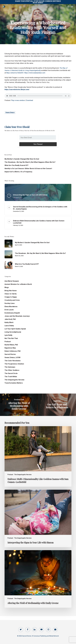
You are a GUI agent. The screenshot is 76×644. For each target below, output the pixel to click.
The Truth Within (11, 377)
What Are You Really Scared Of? (16, 165)
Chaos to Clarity (11, 294)
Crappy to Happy (11, 297)
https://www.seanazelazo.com (35, 73)
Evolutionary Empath (12, 313)
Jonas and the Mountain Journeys (17, 316)
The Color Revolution (13, 361)
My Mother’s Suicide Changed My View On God (22, 159)
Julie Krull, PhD (10, 319)
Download (29, 100)
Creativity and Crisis (12, 300)
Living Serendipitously (13, 332)
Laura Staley (9, 326)
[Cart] (68, 7)
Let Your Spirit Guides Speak (15, 329)
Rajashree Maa (10, 348)
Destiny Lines (10, 303)
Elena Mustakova (11, 307)
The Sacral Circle (11, 373)
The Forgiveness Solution (14, 364)
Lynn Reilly (8, 335)
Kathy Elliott (9, 322)
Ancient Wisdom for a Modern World (18, 284)
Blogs (7, 287)
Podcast (28, 17)
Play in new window (18, 100)
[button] (72, 7)
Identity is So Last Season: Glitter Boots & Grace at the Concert (28, 169)
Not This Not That (11, 338)
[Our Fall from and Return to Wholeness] (57, 405)
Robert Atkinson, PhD (13, 351)
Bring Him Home (11, 291)
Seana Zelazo (10, 113)
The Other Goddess (12, 370)
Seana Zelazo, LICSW (12, 357)
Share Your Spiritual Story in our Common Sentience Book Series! (38, 2)
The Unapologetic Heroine (43, 17)
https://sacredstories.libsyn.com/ (17, 90)
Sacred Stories (10, 354)
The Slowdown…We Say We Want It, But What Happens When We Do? (30, 162)
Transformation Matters (14, 383)
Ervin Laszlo (9, 310)
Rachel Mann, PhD (11, 345)
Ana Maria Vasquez (12, 281)
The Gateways (10, 367)
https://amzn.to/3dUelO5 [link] (15, 73)
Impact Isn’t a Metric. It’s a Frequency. (19, 172)
